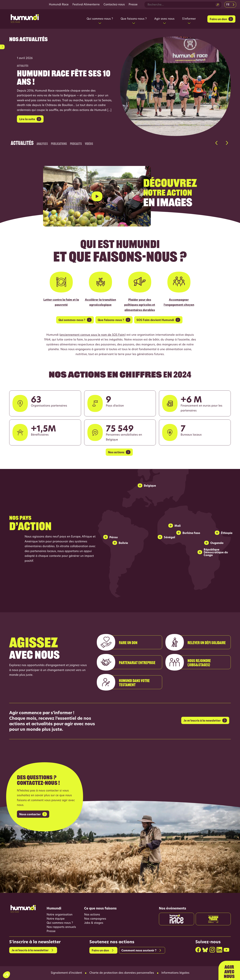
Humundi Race (59, 5)
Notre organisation (60, 915)
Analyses (42, 143)
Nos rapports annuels (61, 927)
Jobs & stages (94, 923)
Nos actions (92, 915)
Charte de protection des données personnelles (122, 973)
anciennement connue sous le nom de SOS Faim (92, 335)
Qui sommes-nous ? (60, 923)
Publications (59, 143)
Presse (133, 5)
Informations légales (175, 973)
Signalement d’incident (66, 973)
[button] (216, 143)
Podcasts (76, 143)
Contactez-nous (114, 5)
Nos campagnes (95, 919)
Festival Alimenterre (86, 5)
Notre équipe (56, 919)
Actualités (22, 141)
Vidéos (89, 143)
